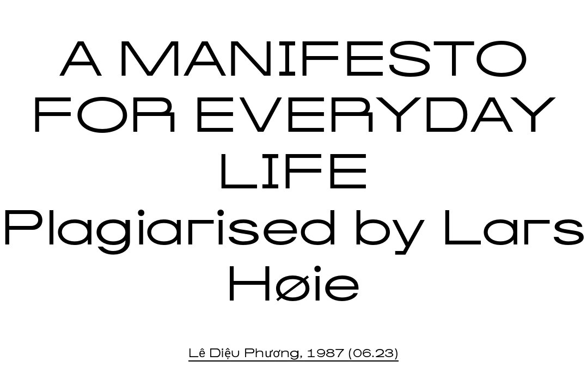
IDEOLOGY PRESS (72, 14)
